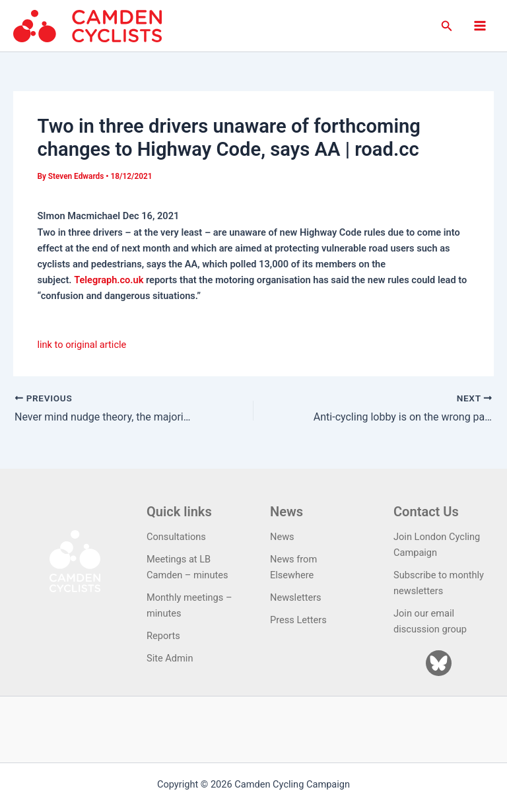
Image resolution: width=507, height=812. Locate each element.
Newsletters (296, 597)
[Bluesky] (439, 663)
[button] (447, 26)
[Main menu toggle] (480, 26)
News (282, 537)
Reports (163, 636)
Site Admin (170, 658)
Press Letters (298, 620)
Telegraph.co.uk (109, 280)
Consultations (176, 537)
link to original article (82, 345)
